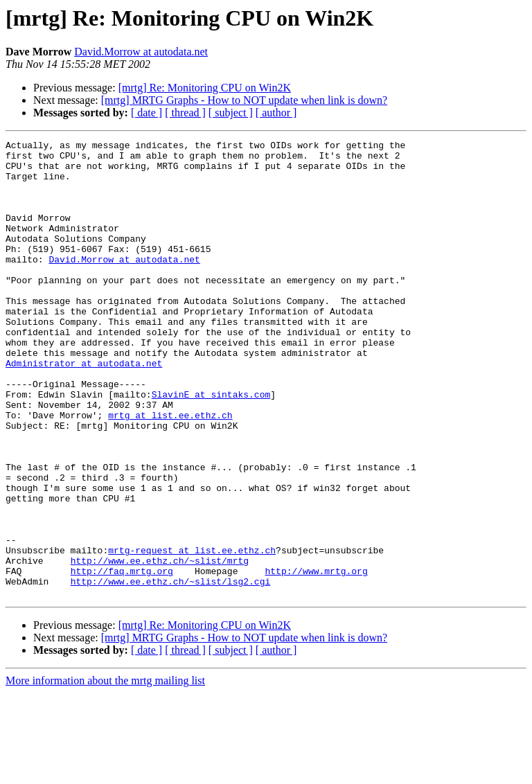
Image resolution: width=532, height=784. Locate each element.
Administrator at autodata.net (84, 409)
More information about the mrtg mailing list (105, 772)
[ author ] (276, 113)
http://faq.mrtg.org (122, 658)
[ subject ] (231, 113)
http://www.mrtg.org (316, 658)
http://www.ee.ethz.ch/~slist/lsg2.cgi (171, 670)
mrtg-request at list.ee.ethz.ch (192, 633)
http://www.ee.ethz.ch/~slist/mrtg (160, 645)
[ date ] (147, 113)
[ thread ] (185, 113)
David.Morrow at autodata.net (141, 52)
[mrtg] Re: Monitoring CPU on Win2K (205, 88)
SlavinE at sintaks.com (211, 446)
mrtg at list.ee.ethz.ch (170, 471)
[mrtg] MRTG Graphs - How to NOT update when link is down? (244, 100)
